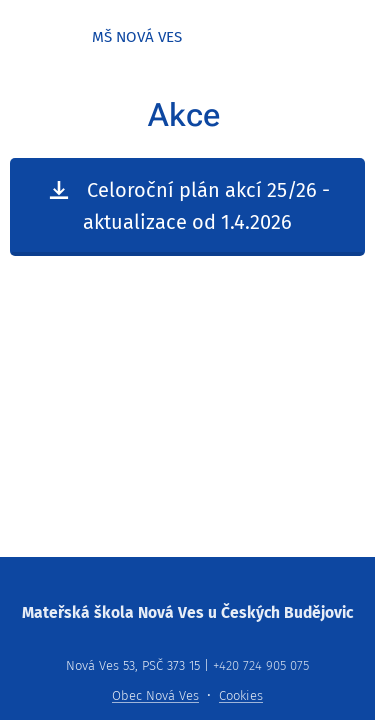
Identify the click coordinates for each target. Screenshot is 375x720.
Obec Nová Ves (155, 695)
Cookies (241, 695)
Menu (345, 38)
